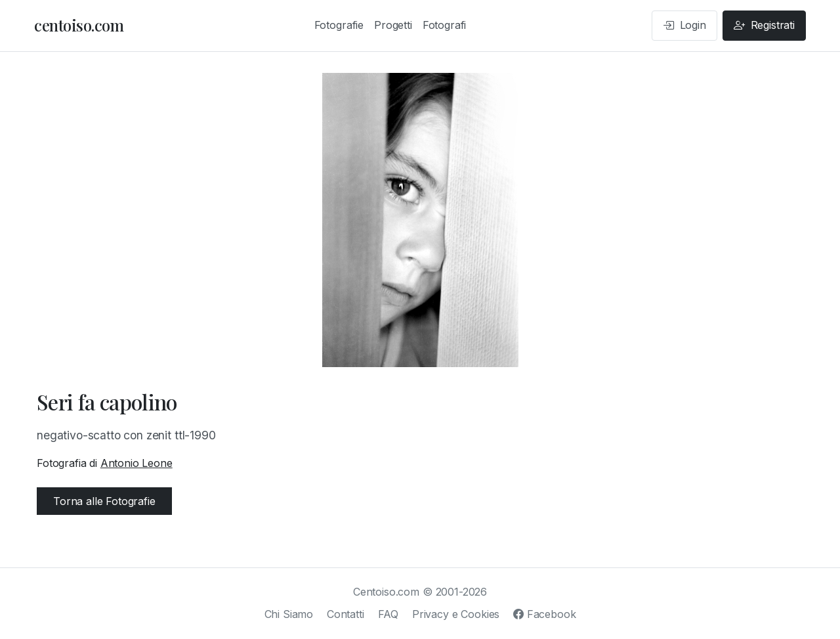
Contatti (346, 614)
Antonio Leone (136, 463)
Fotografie (339, 25)
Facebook (544, 614)
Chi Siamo (289, 614)
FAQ (388, 614)
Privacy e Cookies (456, 614)
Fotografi (445, 25)
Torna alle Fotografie (104, 501)
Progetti (393, 25)
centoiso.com (79, 25)
